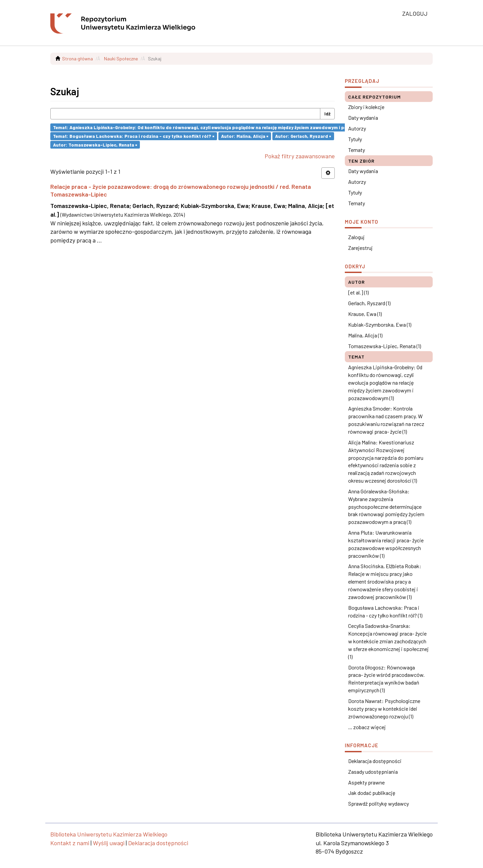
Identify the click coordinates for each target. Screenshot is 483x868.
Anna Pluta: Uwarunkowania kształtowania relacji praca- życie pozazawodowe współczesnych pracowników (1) (386, 544)
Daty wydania (363, 118)
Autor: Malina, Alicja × (245, 136)
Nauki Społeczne (121, 59)
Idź (327, 114)
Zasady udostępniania (373, 772)
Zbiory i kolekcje (366, 107)
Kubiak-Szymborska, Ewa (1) (380, 324)
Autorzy (357, 128)
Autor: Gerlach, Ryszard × (303, 136)
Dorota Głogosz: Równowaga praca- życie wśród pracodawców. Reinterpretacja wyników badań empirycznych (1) (386, 679)
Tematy (357, 150)
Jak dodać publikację (372, 793)
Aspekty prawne (366, 782)
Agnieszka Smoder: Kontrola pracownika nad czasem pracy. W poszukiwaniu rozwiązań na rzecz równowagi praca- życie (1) (386, 420)
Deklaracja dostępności (375, 761)
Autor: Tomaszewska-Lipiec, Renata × (95, 144)
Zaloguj (356, 237)
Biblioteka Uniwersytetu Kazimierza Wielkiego (109, 834)
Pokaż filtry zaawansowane (300, 156)
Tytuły (355, 139)
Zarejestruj (360, 248)
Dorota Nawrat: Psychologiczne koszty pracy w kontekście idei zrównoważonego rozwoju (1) (384, 709)
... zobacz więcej (367, 727)
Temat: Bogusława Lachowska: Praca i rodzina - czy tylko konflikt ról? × (134, 136)
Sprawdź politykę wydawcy (379, 803)
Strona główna (77, 59)
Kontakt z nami (70, 843)
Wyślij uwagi (109, 843)
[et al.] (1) (358, 292)
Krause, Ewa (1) (365, 314)
